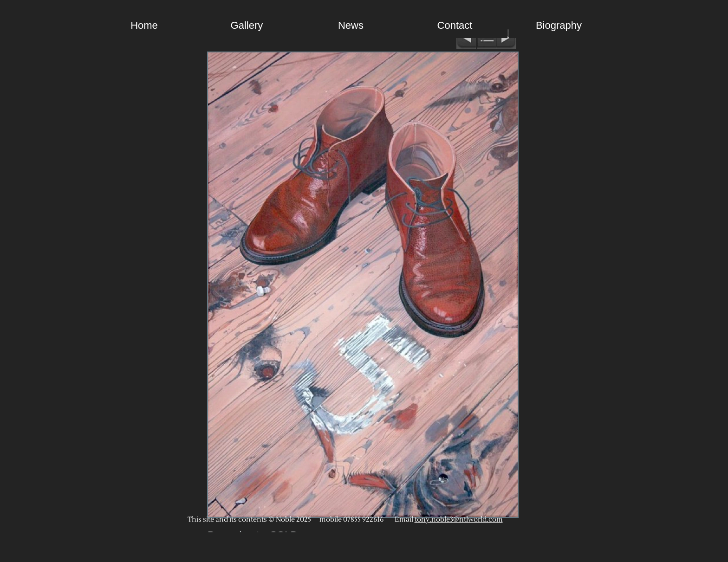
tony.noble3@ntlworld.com (459, 520)
